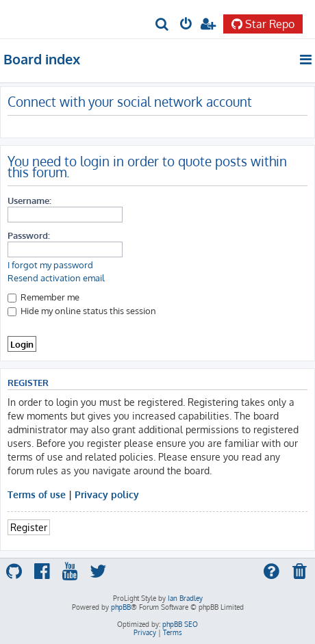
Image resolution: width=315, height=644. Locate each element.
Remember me (43, 297)
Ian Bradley (185, 598)
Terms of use (37, 494)
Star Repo (263, 24)
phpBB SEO (180, 624)
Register (29, 527)
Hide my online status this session (82, 310)
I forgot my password (50, 265)
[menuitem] (163, 25)
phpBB (121, 607)
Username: (29, 200)
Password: (29, 235)
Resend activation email (56, 278)
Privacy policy (107, 494)
